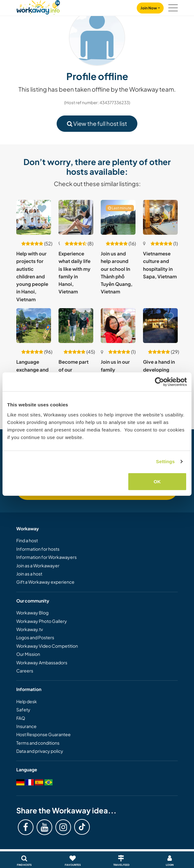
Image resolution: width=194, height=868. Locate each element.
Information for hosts (38, 549)
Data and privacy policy (40, 751)
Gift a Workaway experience (45, 582)
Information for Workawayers (46, 557)
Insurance (26, 726)
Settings (166, 461)
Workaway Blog (32, 613)
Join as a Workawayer (38, 565)
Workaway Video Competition (47, 646)
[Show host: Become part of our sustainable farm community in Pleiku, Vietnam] (76, 326)
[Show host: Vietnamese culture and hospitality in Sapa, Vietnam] (160, 217)
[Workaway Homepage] (38, 6)
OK (157, 481)
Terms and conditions (38, 743)
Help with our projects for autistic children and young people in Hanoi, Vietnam (32, 276)
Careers (25, 671)
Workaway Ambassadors (42, 662)
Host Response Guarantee (43, 734)
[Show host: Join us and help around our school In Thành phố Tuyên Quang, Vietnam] (118, 217)
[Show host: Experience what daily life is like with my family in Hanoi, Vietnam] (76, 217)
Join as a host (29, 574)
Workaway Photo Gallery (42, 621)
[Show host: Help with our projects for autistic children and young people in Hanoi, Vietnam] (34, 217)
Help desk (27, 701)
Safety (23, 710)
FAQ (21, 718)
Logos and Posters (35, 637)
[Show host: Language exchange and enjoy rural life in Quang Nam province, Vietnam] (34, 326)
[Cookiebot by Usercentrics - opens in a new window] (159, 382)
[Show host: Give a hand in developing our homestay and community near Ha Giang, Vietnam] (160, 326)
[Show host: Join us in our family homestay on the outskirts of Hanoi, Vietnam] (118, 326)
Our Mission (28, 654)
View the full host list (97, 123)
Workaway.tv (30, 629)
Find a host (27, 540)
